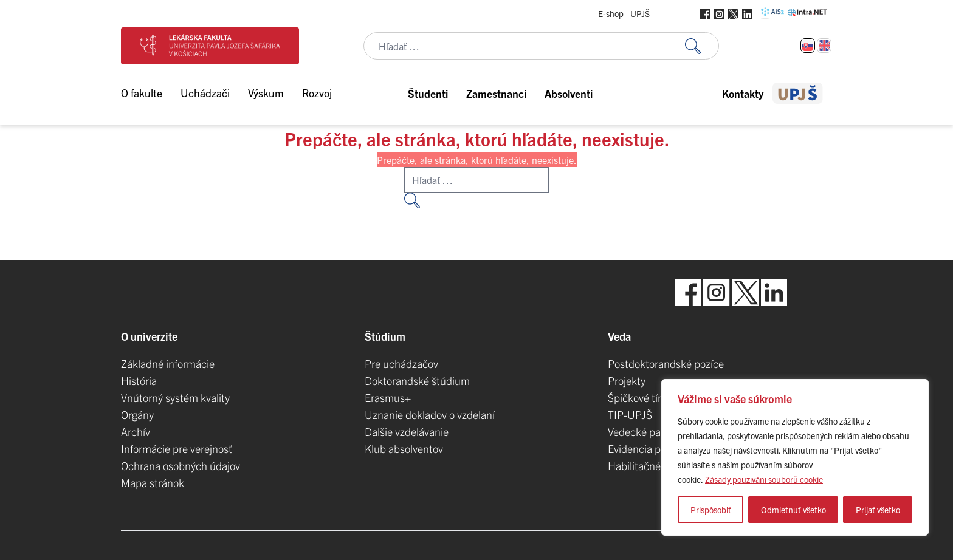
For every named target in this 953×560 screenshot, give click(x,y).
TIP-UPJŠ (630, 415)
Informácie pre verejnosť (177, 449)
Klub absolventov (404, 449)
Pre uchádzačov (401, 364)
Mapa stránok (153, 483)
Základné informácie (168, 364)
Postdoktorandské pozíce (666, 364)
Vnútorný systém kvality (175, 398)
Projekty (627, 381)
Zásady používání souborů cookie (764, 479)
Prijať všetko (878, 510)
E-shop (612, 13)
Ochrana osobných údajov (181, 466)
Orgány (137, 415)
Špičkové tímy (640, 398)
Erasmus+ (388, 398)
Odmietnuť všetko (793, 510)
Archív (136, 432)
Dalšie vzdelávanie (407, 432)
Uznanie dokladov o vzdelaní (430, 415)
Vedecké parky (641, 432)
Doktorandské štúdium (417, 381)
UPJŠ (640, 13)
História (139, 381)
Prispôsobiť (711, 510)
